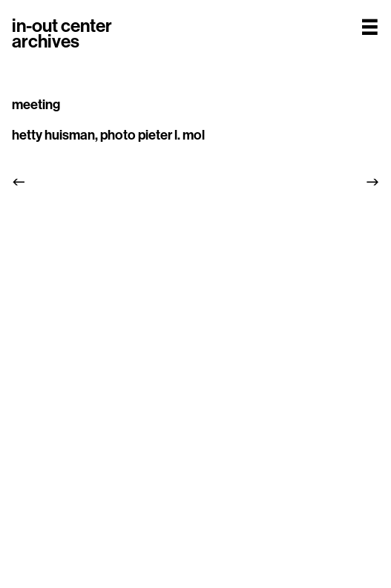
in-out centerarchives (62, 34)
